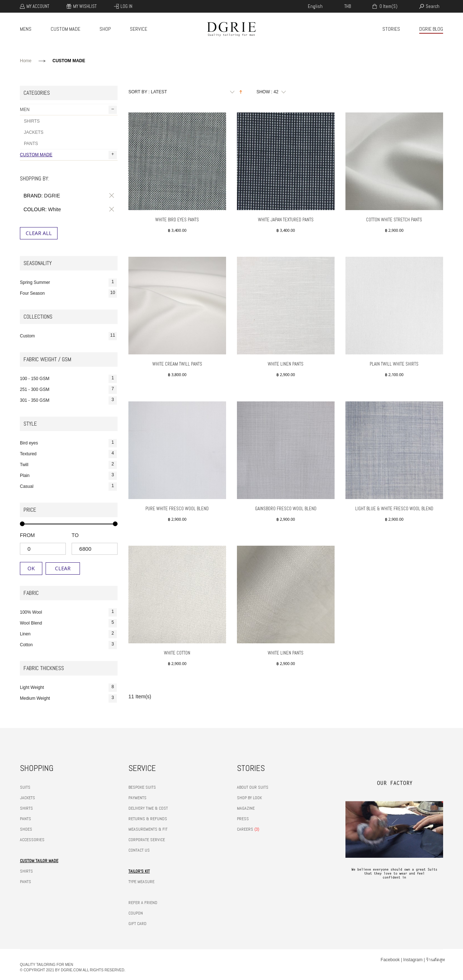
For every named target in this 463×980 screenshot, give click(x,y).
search (433, 6)
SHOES (26, 829)
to (75, 535)
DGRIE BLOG (431, 29)
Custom (68, 336)
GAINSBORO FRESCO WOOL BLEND (286, 509)
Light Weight (68, 688)
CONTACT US (139, 850)
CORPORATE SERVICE (147, 840)
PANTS (31, 144)
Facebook (390, 960)
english (315, 6)
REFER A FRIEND (143, 903)
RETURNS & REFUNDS (148, 819)
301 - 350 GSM (68, 400)
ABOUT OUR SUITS (253, 787)
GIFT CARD (137, 924)
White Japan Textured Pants (286, 220)
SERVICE (139, 29)
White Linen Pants (286, 364)
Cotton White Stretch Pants (394, 220)
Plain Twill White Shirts (394, 364)
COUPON (136, 913)
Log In (126, 6)
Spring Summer (68, 283)
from (27, 535)
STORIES (391, 29)
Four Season (68, 293)
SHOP (105, 29)
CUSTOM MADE (65, 29)
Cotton (68, 645)
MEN (68, 110)
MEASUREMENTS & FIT (148, 829)
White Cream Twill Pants (177, 364)
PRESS (243, 819)
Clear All (39, 233)
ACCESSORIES (32, 840)
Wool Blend (68, 623)
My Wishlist (85, 6)
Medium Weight (68, 698)
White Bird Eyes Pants (177, 220)
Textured (68, 454)
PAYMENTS (137, 798)
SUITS (25, 787)
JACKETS (34, 132)
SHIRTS (32, 121)
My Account (38, 6)
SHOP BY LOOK (249, 798)
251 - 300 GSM (68, 390)
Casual (68, 487)
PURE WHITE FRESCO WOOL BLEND (177, 509)
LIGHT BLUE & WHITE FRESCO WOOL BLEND (394, 509)
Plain (68, 476)
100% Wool (68, 612)
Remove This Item (110, 196)
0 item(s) (388, 6)
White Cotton (177, 653)
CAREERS (245, 829)
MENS (26, 29)
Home (26, 61)
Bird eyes (68, 443)
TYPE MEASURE (141, 882)
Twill (68, 465)
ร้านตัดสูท (436, 960)
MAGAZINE (246, 808)
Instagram (413, 960)
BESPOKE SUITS (142, 787)
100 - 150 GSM (68, 379)
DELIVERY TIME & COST (148, 808)
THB (348, 6)
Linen (68, 634)
